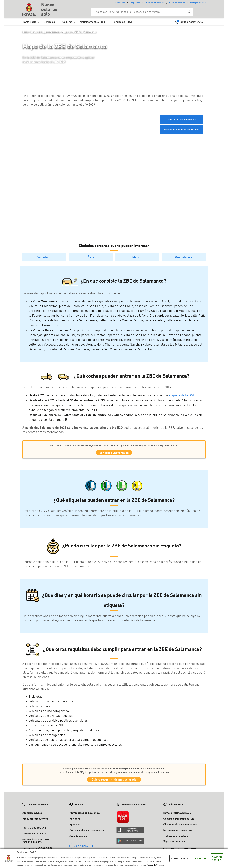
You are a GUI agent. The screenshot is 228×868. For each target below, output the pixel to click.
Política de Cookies (155, 865)
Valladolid (44, 257)
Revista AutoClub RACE (177, 815)
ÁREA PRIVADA (81, 848)
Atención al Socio (32, 815)
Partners (75, 821)
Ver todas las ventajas (114, 453)
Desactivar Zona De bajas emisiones (182, 130)
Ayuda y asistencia (192, 22)
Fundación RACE (123, 22)
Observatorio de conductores (180, 827)
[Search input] (139, 12)
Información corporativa (177, 833)
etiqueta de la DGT (182, 395)
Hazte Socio (29, 22)
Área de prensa (177, 3)
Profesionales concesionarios (87, 833)
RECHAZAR (201, 858)
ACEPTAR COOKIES (217, 858)
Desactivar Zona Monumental (182, 119)
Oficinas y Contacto (155, 3)
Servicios (49, 22)
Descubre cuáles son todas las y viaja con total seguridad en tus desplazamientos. (114, 445)
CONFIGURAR (180, 858)
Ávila (91, 257)
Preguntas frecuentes (35, 821)
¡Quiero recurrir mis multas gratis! (114, 781)
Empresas (135, 3)
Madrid (137, 257)
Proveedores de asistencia (85, 815)
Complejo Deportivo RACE (179, 821)
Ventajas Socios (198, 3)
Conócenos (120, 3)
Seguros (67, 22)
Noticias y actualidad (92, 22)
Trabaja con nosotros (176, 838)
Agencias (75, 827)
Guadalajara (184, 257)
